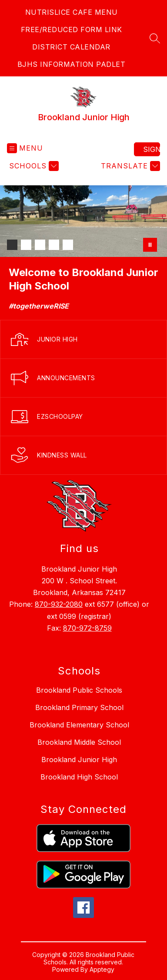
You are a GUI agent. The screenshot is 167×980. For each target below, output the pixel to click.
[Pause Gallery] (150, 245)
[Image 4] (54, 245)
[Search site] (155, 38)
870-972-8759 (87, 628)
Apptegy (102, 969)
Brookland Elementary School (79, 725)
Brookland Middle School (79, 742)
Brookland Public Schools (79, 690)
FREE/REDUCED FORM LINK (72, 30)
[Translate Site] (129, 166)
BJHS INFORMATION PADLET (72, 64)
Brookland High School (79, 777)
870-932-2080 (59, 604)
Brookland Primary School (79, 707)
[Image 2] (26, 245)
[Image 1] (12, 245)
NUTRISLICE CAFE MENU (72, 12)
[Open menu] (25, 148)
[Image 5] (68, 245)
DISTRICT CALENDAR (71, 47)
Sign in (152, 149)
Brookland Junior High (79, 760)
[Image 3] (40, 245)
